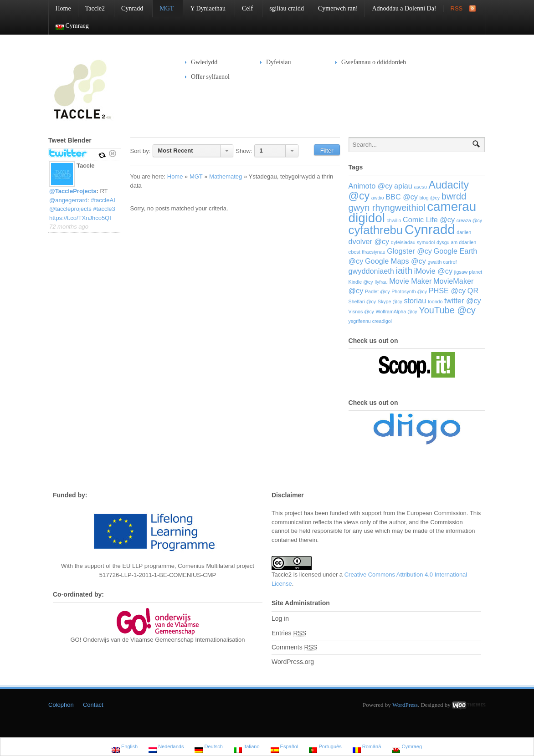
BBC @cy (402, 197)
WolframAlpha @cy (396, 312)
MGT (163, 8)
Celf (244, 8)
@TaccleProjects (73, 191)
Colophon (61, 705)
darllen (464, 232)
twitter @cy (463, 301)
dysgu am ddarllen (456, 242)
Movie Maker (410, 281)
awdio (378, 198)
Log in (280, 618)
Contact (93, 705)
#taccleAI (103, 200)
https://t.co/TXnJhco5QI (80, 218)
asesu (420, 187)
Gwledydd (201, 62)
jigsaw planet (468, 272)
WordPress (405, 705)
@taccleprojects (70, 209)
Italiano (247, 748)
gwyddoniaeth (371, 271)
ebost (354, 252)
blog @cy (430, 198)
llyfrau (381, 282)
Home (63, 8)
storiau (415, 301)
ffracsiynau (373, 252)
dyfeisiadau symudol (413, 242)
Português (325, 748)
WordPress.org (293, 662)
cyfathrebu (376, 230)
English (125, 748)
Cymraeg (69, 26)
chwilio (394, 220)
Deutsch (208, 748)
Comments (294, 647)
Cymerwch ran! (338, 8)
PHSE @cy (447, 291)
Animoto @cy (371, 186)
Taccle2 (92, 8)
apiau (403, 186)
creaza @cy (469, 220)
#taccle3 (104, 209)
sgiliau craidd (287, 8)
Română (367, 748)
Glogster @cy (409, 251)
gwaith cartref (442, 262)
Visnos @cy (361, 312)
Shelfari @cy (362, 301)
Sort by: (141, 151)
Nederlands (166, 748)
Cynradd (129, 8)
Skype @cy (390, 301)
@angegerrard (68, 200)
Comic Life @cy (429, 220)
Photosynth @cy (409, 291)
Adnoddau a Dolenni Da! (404, 8)
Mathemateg (226, 176)
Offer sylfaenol (207, 77)
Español (285, 748)
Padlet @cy (377, 291)
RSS (457, 8)
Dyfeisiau (275, 62)
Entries (289, 633)
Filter (327, 151)
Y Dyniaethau (204, 8)
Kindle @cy (361, 282)
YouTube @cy (447, 310)
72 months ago (69, 227)
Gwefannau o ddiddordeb (374, 62)
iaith (404, 271)
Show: (244, 151)
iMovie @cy (433, 271)
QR (473, 291)
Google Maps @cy (395, 261)
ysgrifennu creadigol (370, 321)
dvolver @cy (369, 241)
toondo (435, 301)
